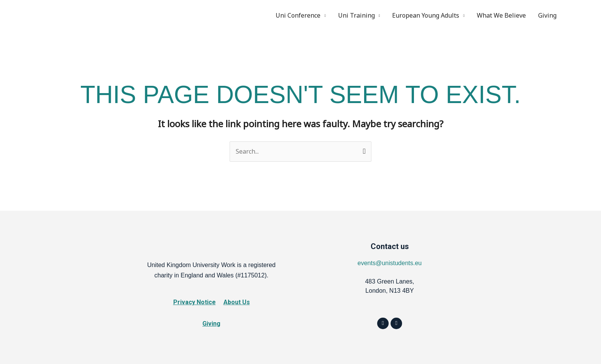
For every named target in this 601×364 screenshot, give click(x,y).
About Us (237, 302)
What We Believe (501, 15)
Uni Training (356, 15)
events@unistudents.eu (390, 263)
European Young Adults (426, 15)
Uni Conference (298, 15)
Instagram (583, 15)
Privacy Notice (195, 302)
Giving (547, 15)
